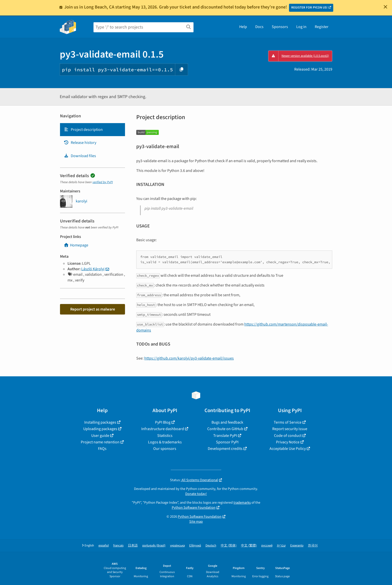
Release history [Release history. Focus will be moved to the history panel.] (80, 143)
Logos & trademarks (165, 442)
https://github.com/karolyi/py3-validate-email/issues (189, 358)
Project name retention (100, 442)
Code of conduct (288, 436)
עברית (281, 546)
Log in (301, 27)
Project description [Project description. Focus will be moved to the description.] (83, 130)
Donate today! (196, 494)
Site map (196, 522)
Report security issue (290, 429)
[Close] (385, 7)
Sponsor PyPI (227, 442)
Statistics (165, 436)
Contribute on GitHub (225, 429)
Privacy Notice (288, 442)
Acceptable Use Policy (288, 449)
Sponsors (280, 27)
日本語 (133, 546)
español (104, 546)
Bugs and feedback (227, 422)
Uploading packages (100, 429)
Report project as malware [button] (93, 309)
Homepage (76, 245)
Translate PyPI (225, 436)
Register (322, 27)
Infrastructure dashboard (163, 429)
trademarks (242, 503)
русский (267, 546)
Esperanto (297, 546)
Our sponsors (165, 449)
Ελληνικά (195, 546)
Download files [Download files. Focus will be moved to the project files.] (80, 156)
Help (243, 27)
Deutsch (211, 546)
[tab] (92, 130)
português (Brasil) (154, 546)
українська (177, 546)
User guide (100, 436)
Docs (259, 27)
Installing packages (100, 422)
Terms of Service (288, 422)
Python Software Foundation (194, 508)
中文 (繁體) (249, 546)
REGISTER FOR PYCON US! (309, 8)
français (118, 546)
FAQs (102, 449)
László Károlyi (93, 269)
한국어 (313, 546)
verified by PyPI (103, 182)
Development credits (225, 449)
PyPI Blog (163, 422)
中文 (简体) (229, 546)
